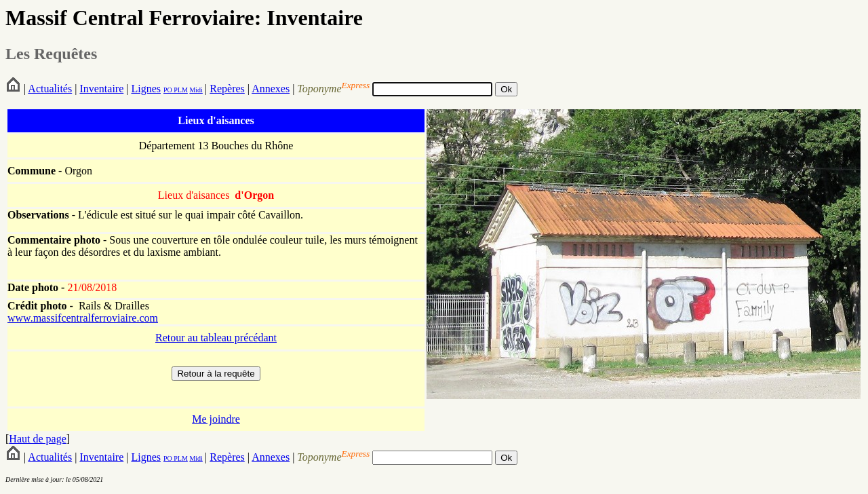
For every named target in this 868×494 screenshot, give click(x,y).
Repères (227, 89)
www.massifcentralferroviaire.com (83, 318)
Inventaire (101, 89)
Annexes (271, 89)
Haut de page (37, 439)
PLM (180, 90)
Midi (196, 90)
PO (168, 90)
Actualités (50, 89)
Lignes (146, 89)
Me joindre (216, 419)
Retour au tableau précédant (216, 338)
